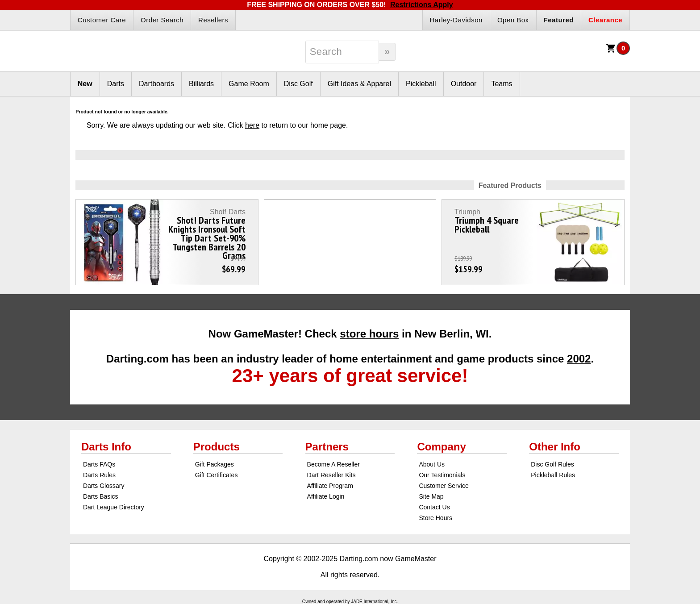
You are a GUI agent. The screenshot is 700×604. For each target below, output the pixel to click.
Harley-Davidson (456, 20)
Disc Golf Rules (552, 464)
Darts (116, 84)
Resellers (213, 20)
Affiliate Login (326, 496)
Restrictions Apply (422, 5)
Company (441, 447)
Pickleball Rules (553, 475)
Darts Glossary (104, 486)
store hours (369, 334)
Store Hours (435, 518)
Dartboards (156, 84)
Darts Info (106, 447)
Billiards (201, 84)
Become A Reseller (333, 464)
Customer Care (102, 20)
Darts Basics (101, 496)
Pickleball (421, 84)
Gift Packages (215, 464)
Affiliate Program (330, 486)
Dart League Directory (114, 507)
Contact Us (434, 507)
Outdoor (464, 84)
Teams (502, 84)
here (252, 125)
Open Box (513, 20)
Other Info (555, 447)
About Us (432, 464)
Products (217, 447)
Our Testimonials (442, 475)
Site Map (431, 496)
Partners (327, 447)
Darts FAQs (99, 464)
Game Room (249, 84)
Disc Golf (298, 84)
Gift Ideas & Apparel (359, 84)
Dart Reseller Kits (331, 475)
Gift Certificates (217, 475)
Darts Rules (99, 475)
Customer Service (444, 486)
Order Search (162, 20)
